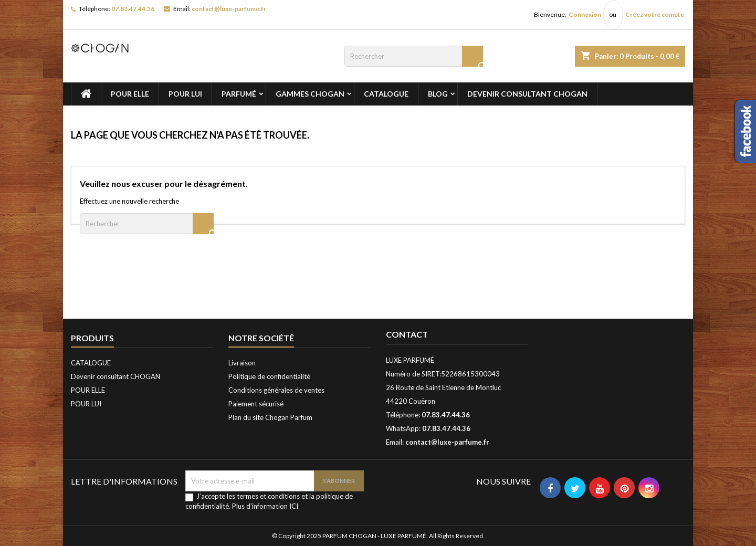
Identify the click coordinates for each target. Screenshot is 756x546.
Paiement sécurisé (256, 404)
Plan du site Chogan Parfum (270, 417)
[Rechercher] (414, 56)
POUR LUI (185, 94)
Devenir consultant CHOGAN (527, 94)
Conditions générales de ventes (276, 390)
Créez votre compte (655, 14)
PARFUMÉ (239, 94)
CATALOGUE (386, 94)
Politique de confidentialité (269, 376)
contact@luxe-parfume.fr (229, 9)
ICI (294, 506)
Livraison (242, 363)
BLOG (438, 94)
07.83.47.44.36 (133, 9)
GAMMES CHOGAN (310, 94)
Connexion (585, 14)
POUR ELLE (130, 94)
